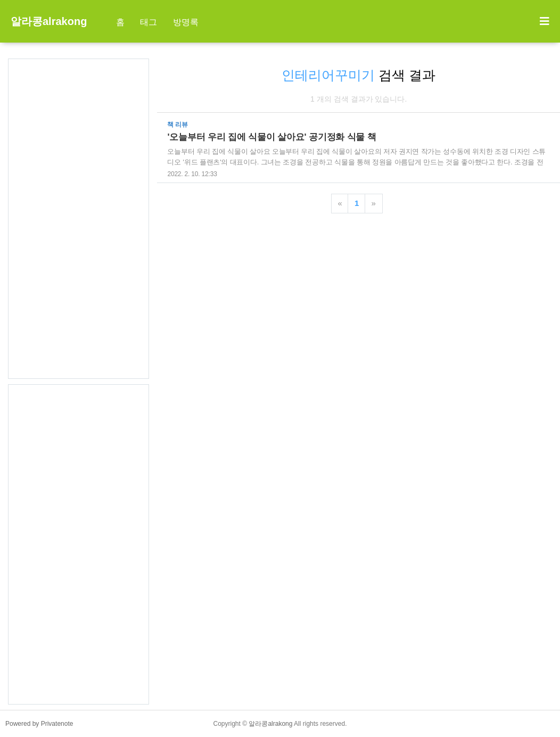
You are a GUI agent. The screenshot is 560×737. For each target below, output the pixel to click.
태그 (149, 22)
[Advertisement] (79, 219)
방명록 (186, 22)
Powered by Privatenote (39, 724)
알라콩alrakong (49, 21)
